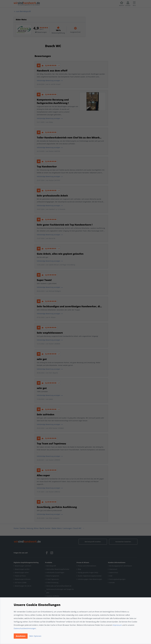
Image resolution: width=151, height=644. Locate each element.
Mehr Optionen (35, 636)
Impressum (117, 625)
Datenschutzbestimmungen (25, 628)
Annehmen (21, 636)
